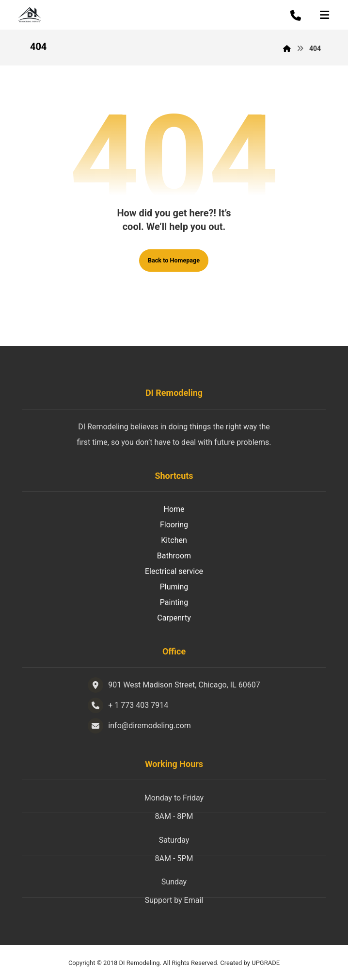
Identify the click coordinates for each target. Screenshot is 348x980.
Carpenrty (174, 618)
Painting (174, 602)
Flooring (174, 525)
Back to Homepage (174, 261)
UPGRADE (266, 963)
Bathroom (174, 556)
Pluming (174, 587)
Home (174, 509)
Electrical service (174, 571)
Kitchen (174, 540)
